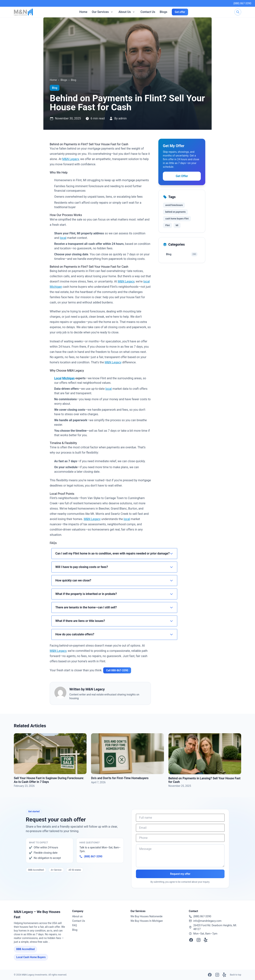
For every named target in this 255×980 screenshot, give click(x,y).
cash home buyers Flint (177, 219)
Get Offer (182, 176)
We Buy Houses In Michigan (147, 921)
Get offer (180, 12)
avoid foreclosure (174, 205)
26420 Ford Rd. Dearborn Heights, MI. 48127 (215, 927)
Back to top (236, 975)
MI (177, 225)
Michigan (56, 287)
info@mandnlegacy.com (207, 921)
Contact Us (148, 12)
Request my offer (180, 874)
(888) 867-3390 (242, 3)
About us (77, 916)
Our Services (100, 12)
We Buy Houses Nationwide (146, 916)
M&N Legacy (71, 159)
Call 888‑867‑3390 (117, 670)
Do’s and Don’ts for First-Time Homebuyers (120, 778)
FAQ (74, 925)
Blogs (163, 12)
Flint (167, 225)
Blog (73, 80)
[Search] (238, 12)
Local (58, 378)
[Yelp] (206, 940)
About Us (125, 12)
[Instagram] (199, 940)
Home (83, 12)
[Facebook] (191, 940)
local (63, 238)
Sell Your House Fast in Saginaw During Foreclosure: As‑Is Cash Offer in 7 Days (49, 780)
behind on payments (175, 212)
